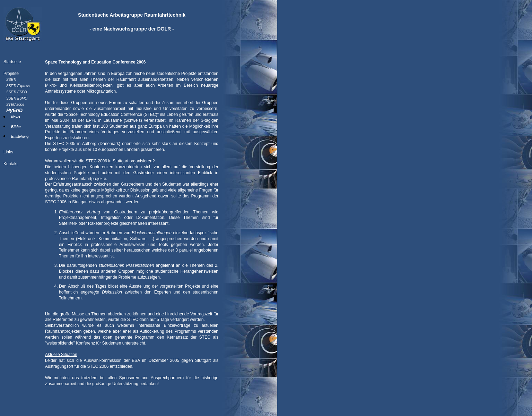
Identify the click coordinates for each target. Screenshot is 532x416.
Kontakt (11, 164)
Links (8, 152)
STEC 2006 (15, 105)
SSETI (11, 80)
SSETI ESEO (16, 92)
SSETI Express (18, 86)
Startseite (12, 62)
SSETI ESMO (17, 98)
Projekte (11, 74)
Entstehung (20, 137)
